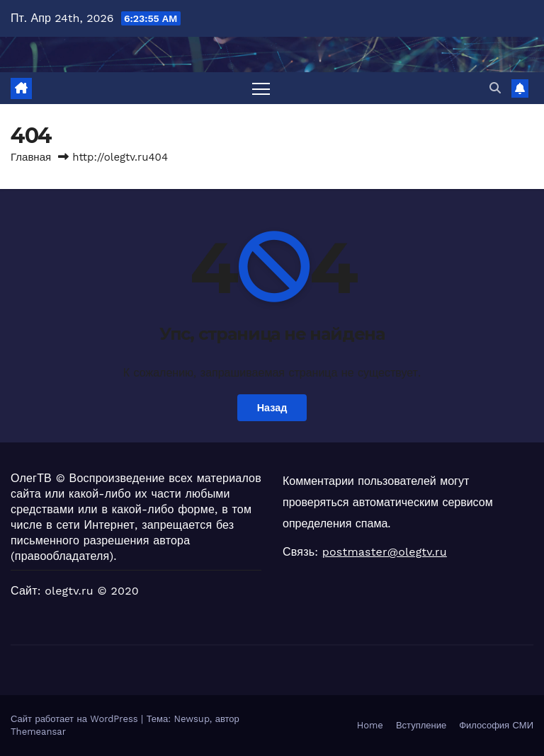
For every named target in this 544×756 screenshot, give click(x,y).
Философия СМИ (496, 725)
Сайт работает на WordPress (76, 719)
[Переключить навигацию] (261, 88)
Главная (31, 157)
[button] (495, 88)
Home (370, 725)
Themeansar (38, 732)
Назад (272, 408)
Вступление (421, 725)
